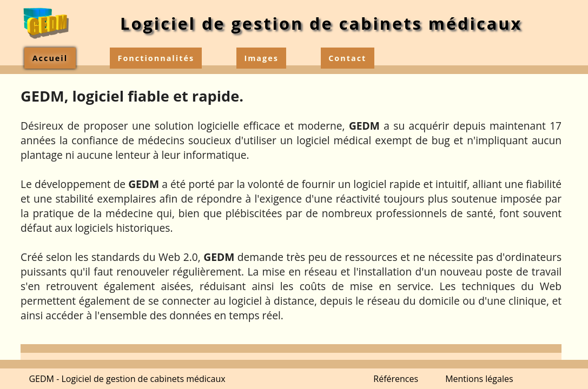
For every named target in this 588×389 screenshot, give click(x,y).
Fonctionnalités (156, 58)
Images (261, 58)
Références (396, 379)
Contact (347, 58)
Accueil (50, 58)
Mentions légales (479, 379)
